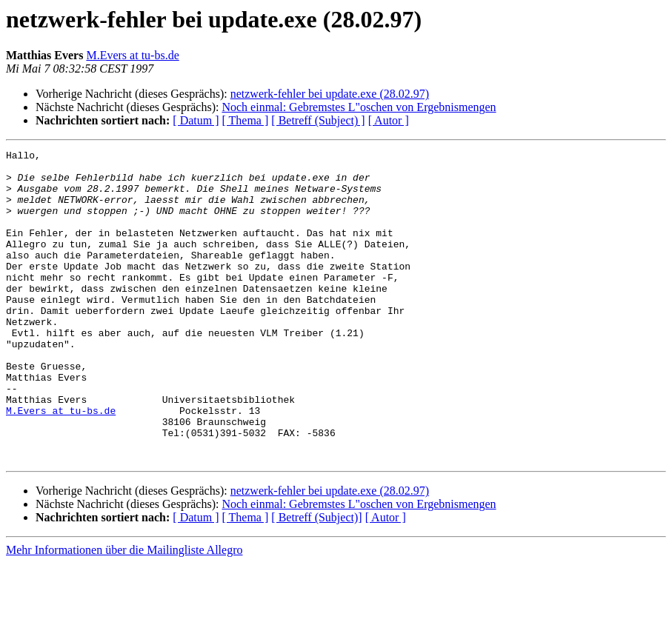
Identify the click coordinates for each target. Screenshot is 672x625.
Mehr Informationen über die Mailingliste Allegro (124, 612)
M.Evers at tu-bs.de (132, 55)
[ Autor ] (389, 120)
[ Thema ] (246, 120)
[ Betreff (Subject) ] (318, 120)
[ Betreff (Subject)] (316, 579)
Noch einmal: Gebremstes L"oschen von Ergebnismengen (359, 107)
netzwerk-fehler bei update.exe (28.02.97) (330, 94)
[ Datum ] (196, 120)
